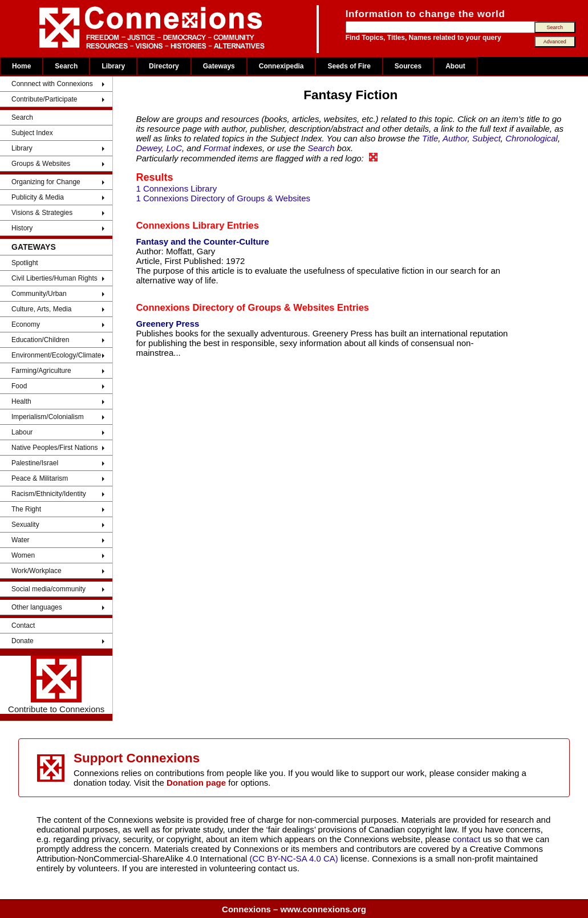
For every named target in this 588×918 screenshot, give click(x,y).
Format (217, 148)
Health (21, 401)
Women (23, 555)
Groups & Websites (41, 164)
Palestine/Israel (35, 463)
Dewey (149, 148)
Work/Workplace (37, 571)
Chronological (532, 138)
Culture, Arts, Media (41, 309)
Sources (408, 66)
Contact (23, 625)
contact (468, 839)
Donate (23, 641)
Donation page (196, 783)
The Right (26, 509)
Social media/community (48, 589)
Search (66, 66)
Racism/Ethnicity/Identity (49, 494)
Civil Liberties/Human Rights (54, 278)
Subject (486, 138)
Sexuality (25, 525)
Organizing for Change (46, 182)
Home (21, 66)
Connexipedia (281, 66)
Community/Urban (39, 294)
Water (21, 540)
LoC (175, 148)
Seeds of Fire (349, 66)
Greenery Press (167, 324)
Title (430, 138)
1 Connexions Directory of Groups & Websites (223, 198)
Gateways (219, 66)
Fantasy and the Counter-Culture (202, 241)
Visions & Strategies (42, 213)
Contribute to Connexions (56, 685)
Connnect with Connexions (52, 84)
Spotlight (25, 263)
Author (455, 138)
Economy (26, 324)
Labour (22, 432)
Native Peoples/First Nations (54, 448)
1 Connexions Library (176, 188)
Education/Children (40, 340)
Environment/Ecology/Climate (56, 355)
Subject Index (32, 133)
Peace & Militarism (40, 478)
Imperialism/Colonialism (48, 417)
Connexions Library (180, 225)
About (455, 66)
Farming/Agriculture (41, 371)
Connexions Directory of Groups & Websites (235, 307)
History (22, 228)
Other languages (37, 607)
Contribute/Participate (44, 99)
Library (113, 66)
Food (19, 386)
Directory (164, 66)
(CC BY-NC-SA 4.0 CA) (294, 858)
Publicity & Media (38, 197)
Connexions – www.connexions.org (294, 909)
